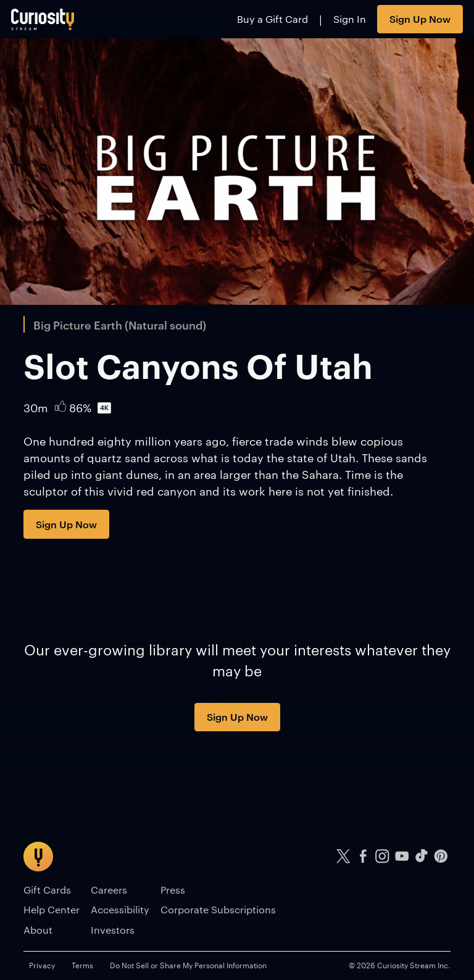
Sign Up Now (420, 19)
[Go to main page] (43, 19)
